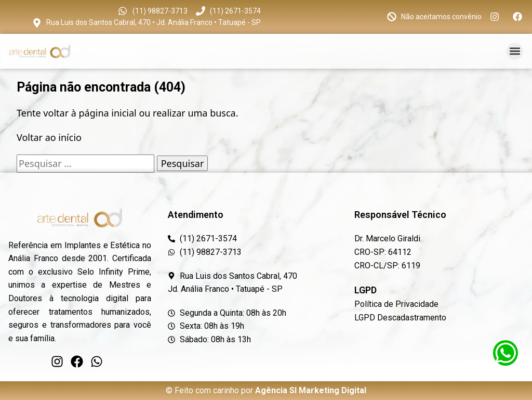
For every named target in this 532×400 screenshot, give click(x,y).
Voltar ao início (49, 137)
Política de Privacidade (396, 304)
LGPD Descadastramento (400, 318)
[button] (515, 51)
